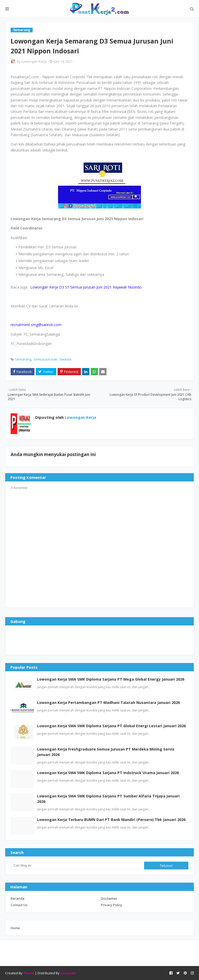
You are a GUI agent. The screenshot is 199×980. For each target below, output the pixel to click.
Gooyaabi (68, 973)
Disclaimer (109, 898)
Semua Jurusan (45, 359)
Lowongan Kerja (34, 61)
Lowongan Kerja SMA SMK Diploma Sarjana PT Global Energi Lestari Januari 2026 (111, 726)
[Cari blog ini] (77, 866)
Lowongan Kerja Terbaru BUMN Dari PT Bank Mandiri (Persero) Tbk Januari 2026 (111, 820)
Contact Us (19, 905)
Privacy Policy (111, 905)
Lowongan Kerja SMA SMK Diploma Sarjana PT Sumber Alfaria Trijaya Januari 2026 (108, 799)
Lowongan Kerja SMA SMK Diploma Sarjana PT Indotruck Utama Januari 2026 (108, 773)
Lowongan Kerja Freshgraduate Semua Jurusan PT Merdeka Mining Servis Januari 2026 (106, 752)
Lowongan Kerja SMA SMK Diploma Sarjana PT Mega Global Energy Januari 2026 (111, 679)
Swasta (65, 359)
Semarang (23, 359)
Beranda (17, 898)
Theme (29, 973)
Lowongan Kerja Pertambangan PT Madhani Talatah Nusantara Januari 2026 (108, 702)
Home (15, 928)
